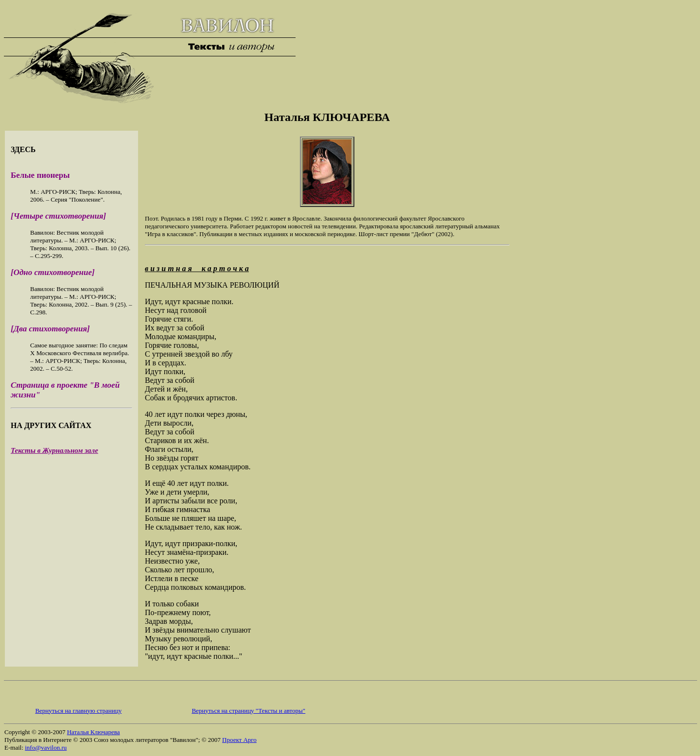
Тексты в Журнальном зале (54, 450)
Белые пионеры (40, 175)
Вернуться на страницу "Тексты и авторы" (248, 711)
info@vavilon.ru (46, 747)
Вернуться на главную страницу (78, 711)
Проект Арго (239, 740)
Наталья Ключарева (94, 732)
